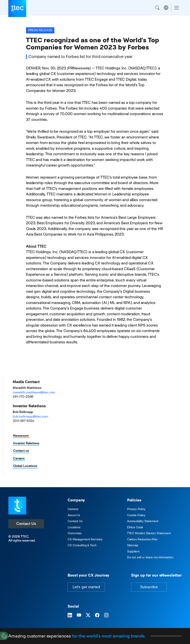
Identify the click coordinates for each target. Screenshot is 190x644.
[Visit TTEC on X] (88, 615)
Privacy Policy (136, 509)
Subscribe (149, 587)
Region (166, 8)
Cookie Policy (136, 515)
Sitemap (133, 545)
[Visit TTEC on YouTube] (79, 615)
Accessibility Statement (143, 521)
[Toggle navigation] (177, 8)
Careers (19, 458)
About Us (74, 515)
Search (157, 8)
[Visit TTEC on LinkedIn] (70, 615)
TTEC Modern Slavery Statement (149, 533)
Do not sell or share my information (150, 557)
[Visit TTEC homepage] (17, 505)
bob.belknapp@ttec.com (30, 416)
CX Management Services (85, 539)
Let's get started (86, 587)
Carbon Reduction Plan (142, 539)
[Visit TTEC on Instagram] (106, 615)
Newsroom (21, 436)
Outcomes (75, 533)
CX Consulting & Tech (82, 545)
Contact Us (26, 524)
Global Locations (25, 466)
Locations (74, 527)
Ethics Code (135, 527)
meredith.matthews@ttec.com (34, 392)
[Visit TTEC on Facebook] (97, 615)
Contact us (21, 451)
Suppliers (133, 551)
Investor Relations (26, 443)
